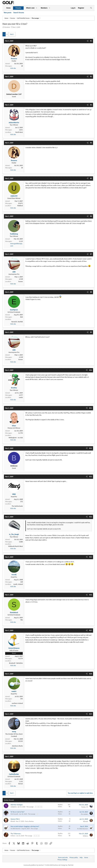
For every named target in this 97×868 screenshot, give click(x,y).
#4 (91, 143)
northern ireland (17, 703)
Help (81, 858)
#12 (91, 448)
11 (41, 807)
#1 (91, 41)
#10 (91, 370)
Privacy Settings (62, 860)
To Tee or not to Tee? (18, 812)
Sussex (21, 281)
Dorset (21, 784)
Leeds (21, 397)
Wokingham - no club (16, 438)
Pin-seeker (84, 814)
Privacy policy (74, 858)
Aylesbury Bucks (17, 746)
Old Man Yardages (17, 805)
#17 (91, 630)
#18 (91, 674)
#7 (91, 254)
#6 (91, 216)
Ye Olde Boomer (16, 829)
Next (11, 34)
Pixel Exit (71, 865)
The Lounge (30, 807)
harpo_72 (85, 807)
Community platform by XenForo (42, 865)
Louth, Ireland (18, 584)
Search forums (19, 13)
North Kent (19, 132)
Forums (18, 8)
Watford (20, 206)
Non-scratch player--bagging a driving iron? (25, 826)
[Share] (88, 41)
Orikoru (13, 836)
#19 (91, 714)
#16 (91, 595)
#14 (91, 517)
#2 (91, 77)
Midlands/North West (15, 546)
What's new (30, 8)
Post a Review (29, 821)
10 (38, 807)
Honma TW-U (15, 819)
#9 (91, 332)
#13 (91, 477)
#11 (91, 408)
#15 (91, 557)
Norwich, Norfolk (17, 322)
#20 (91, 756)
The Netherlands (17, 506)
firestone (7, 27)
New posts (8, 13)
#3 (91, 105)
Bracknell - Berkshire (16, 663)
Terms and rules (63, 858)
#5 (91, 178)
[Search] (91, 8)
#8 (91, 292)
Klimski (13, 821)
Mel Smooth (14, 814)
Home (8, 8)
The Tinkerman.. (16, 834)
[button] (37, 8)
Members (44, 8)
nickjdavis (14, 807)
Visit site (13, 68)
